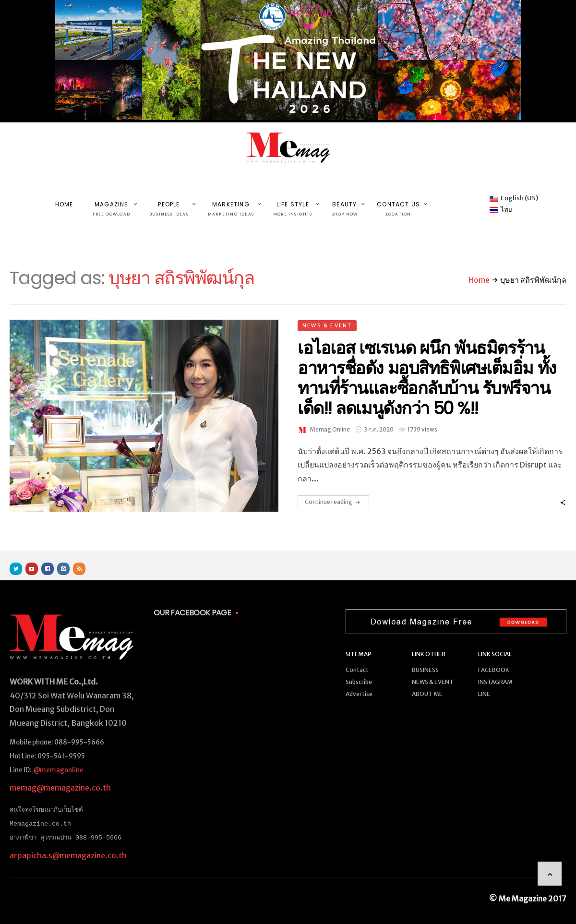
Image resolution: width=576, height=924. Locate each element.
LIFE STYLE (293, 204)
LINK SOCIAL (495, 644)
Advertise (359, 684)
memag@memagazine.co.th (60, 778)
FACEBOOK (494, 660)
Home (479, 270)
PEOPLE (169, 204)
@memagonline (59, 760)
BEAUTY (345, 204)
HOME (64, 199)
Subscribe (359, 672)
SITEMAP (359, 644)
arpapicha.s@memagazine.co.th (68, 845)
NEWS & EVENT (327, 315)
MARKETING (231, 204)
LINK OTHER (429, 644)
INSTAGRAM (495, 672)
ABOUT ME (427, 684)
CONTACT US (398, 204)
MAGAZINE (111, 204)
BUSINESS (425, 660)
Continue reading (333, 492)
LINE (484, 684)
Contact (357, 660)
